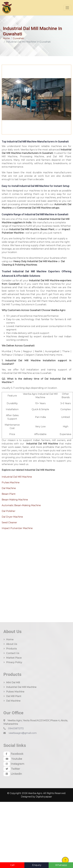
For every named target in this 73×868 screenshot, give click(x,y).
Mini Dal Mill (13, 682)
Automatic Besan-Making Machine (21, 505)
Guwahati (18, 38)
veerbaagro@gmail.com (23, 733)
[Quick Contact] (23, 570)
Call (12, 865)
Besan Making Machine (15, 500)
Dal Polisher (9, 511)
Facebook (13, 754)
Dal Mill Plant (14, 696)
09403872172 (16, 728)
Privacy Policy (14, 662)
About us (12, 644)
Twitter (12, 769)
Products (11, 649)
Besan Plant (9, 494)
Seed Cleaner (9, 522)
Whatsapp (61, 865)
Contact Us (13, 653)
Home (6, 38)
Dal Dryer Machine (12, 517)
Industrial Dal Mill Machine (17, 477)
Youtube (13, 759)
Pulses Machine (11, 482)
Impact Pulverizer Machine (17, 528)
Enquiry (37, 865)
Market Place (14, 658)
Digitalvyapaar (44, 797)
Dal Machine (9, 488)
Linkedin (13, 774)
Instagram (14, 764)
